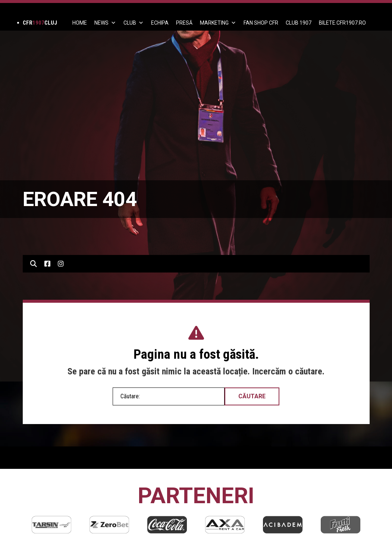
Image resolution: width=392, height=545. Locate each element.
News (105, 23)
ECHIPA (160, 23)
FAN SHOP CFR (261, 23)
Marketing (218, 23)
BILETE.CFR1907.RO (342, 23)
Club (134, 23)
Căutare (252, 396)
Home (80, 23)
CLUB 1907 (299, 23)
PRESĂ (184, 23)
